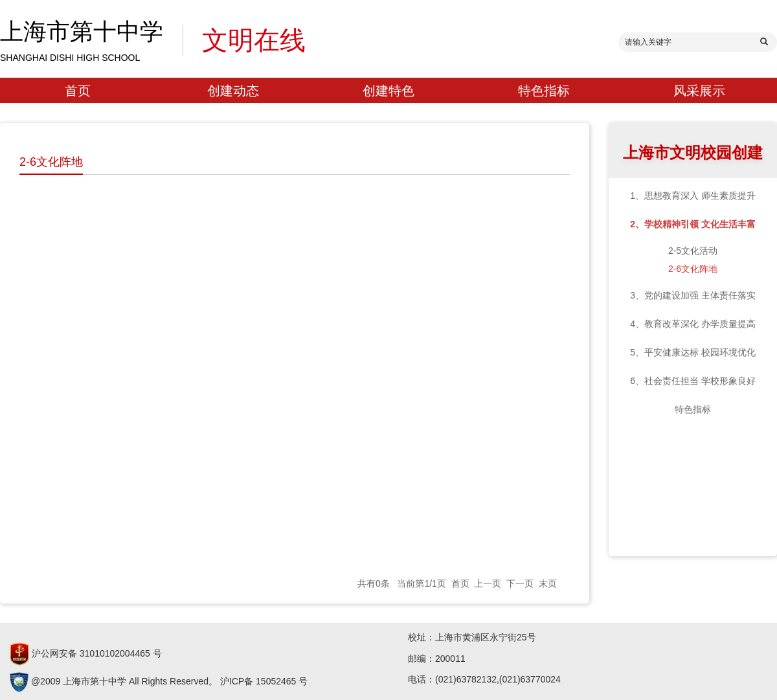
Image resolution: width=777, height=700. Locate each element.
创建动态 (233, 91)
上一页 (488, 583)
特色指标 (544, 91)
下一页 (520, 583)
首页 (78, 91)
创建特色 (388, 91)
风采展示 (699, 91)
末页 (548, 583)
